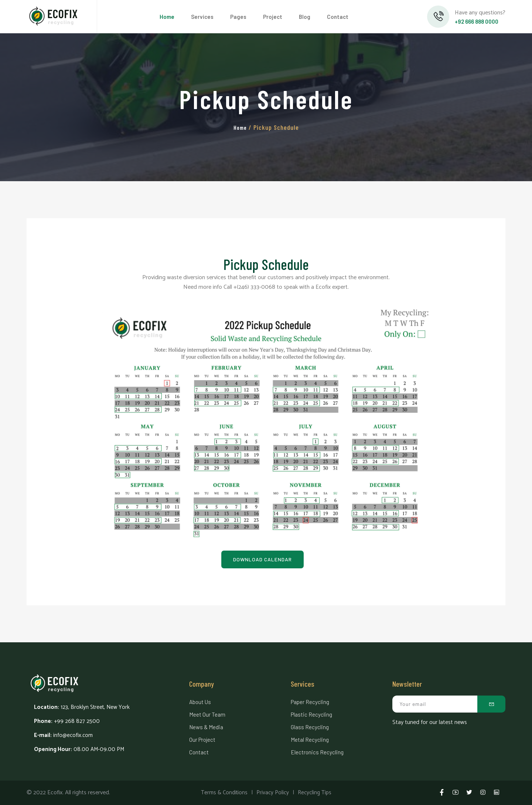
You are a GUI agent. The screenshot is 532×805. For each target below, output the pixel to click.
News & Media (206, 727)
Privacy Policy (273, 793)
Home (167, 17)
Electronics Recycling (317, 752)
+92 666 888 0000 (477, 21)
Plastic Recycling (311, 714)
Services (202, 17)
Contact (338, 17)
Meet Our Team (207, 714)
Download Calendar (262, 559)
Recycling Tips (315, 793)
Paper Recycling (310, 702)
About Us (200, 702)
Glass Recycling (310, 727)
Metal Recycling (310, 740)
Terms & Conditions (224, 793)
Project (273, 17)
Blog (305, 17)
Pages (238, 17)
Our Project (202, 740)
